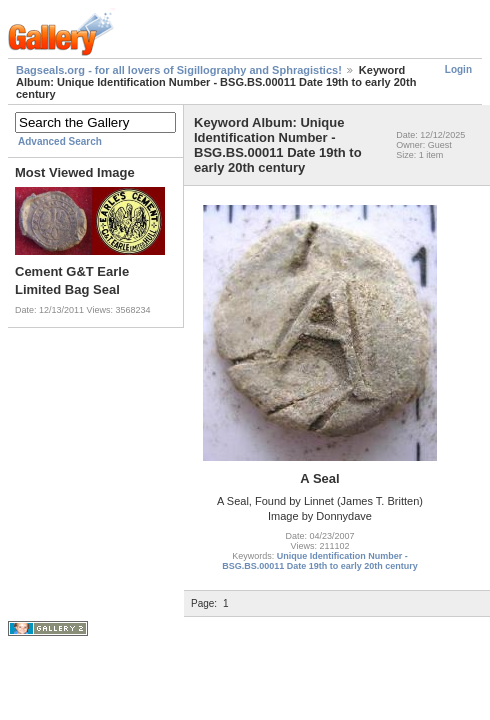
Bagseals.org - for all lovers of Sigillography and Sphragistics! (179, 70)
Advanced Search (60, 141)
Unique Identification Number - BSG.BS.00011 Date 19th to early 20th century (320, 561)
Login (458, 69)
